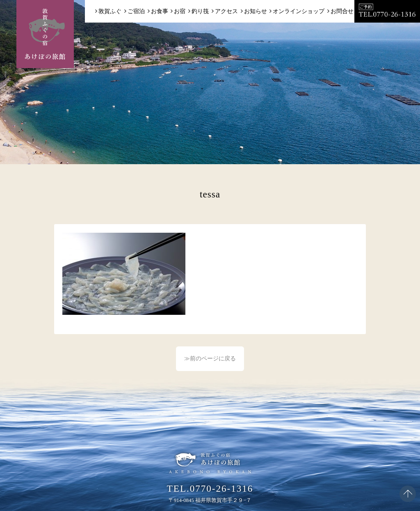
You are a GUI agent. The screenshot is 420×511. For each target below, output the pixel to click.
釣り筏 (200, 11)
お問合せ (342, 11)
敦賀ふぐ (110, 11)
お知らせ (256, 11)
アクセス (226, 11)
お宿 (180, 11)
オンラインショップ (299, 11)
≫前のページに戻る (210, 359)
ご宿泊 (136, 11)
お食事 (160, 11)
